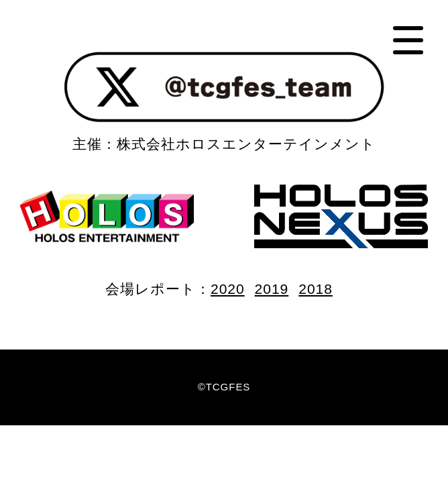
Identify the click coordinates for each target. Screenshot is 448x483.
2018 (316, 289)
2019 (272, 289)
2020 (228, 289)
